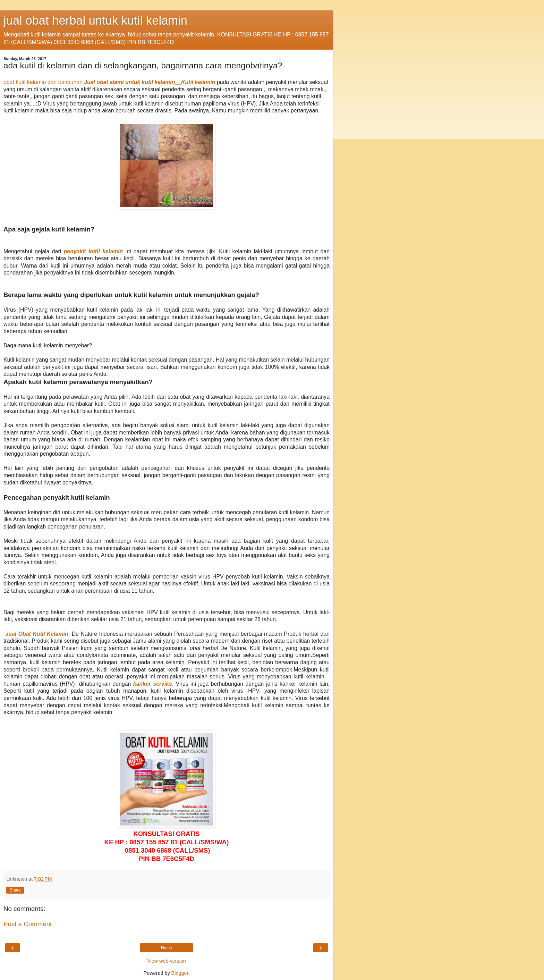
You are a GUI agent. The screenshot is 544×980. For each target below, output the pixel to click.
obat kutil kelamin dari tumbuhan (43, 82)
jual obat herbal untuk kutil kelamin (95, 20)
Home (167, 948)
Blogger (180, 973)
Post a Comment (28, 924)
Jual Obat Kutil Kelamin (37, 634)
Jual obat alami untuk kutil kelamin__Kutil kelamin (150, 82)
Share (15, 890)
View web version (167, 961)
